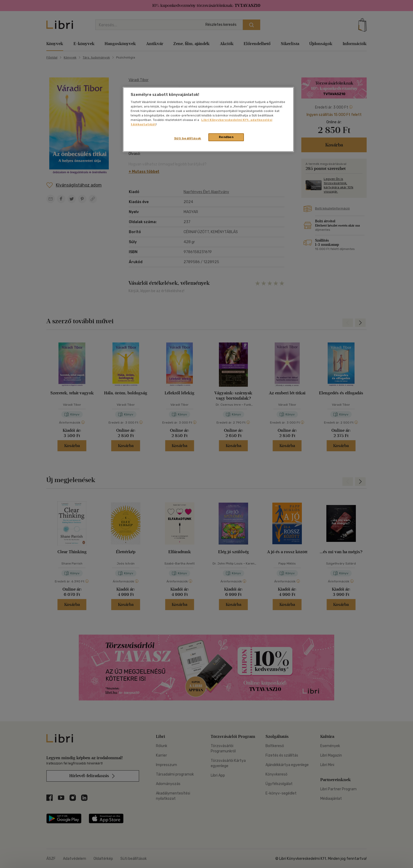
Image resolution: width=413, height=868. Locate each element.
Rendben (226, 137)
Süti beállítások (188, 138)
